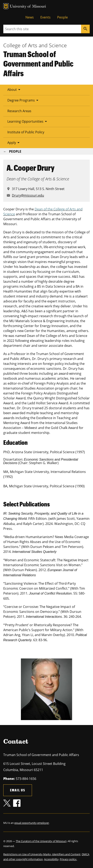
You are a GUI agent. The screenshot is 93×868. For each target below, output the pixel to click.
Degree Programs (24, 100)
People (62, 17)
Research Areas (19, 111)
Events (45, 17)
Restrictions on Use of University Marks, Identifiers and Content (42, 854)
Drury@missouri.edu (28, 195)
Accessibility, (52, 859)
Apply (14, 143)
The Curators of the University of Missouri (41, 841)
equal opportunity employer (32, 823)
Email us (18, 790)
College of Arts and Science (35, 45)
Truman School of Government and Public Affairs (38, 64)
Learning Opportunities (28, 121)
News (30, 17)
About (15, 90)
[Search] (85, 29)
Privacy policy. (68, 859)
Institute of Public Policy (26, 132)
